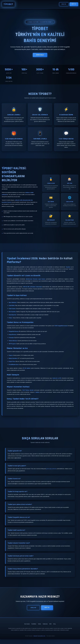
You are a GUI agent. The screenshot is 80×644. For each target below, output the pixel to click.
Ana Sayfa (27, 629)
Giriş (54, 629)
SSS (50, 629)
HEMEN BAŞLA (40, 56)
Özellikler (34, 629)
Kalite (40, 629)
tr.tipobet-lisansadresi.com (39, 641)
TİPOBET (9, 5)
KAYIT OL (74, 4)
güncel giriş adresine (52, 470)
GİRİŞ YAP (63, 5)
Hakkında (45, 629)
